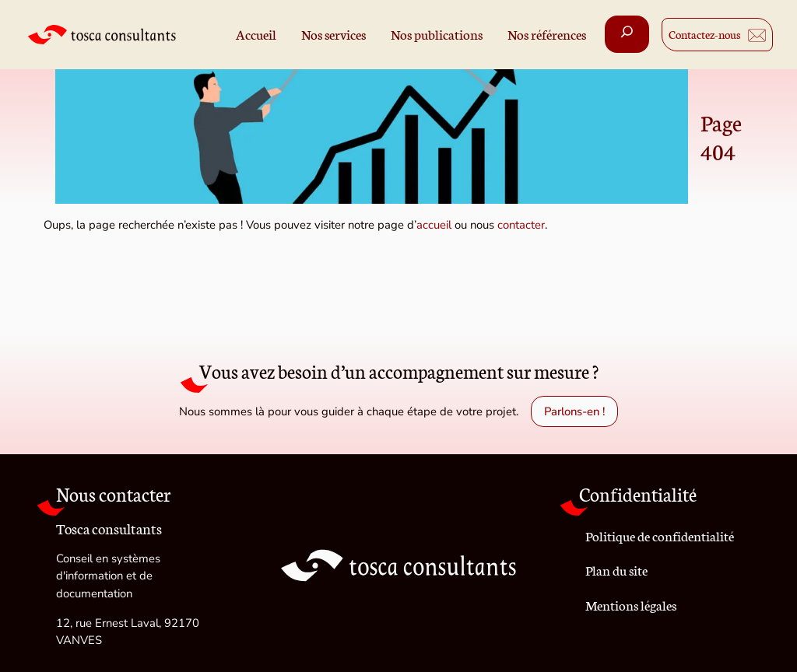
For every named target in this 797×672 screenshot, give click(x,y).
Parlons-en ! (574, 411)
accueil (434, 225)
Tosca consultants (109, 527)
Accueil (256, 34)
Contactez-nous (705, 34)
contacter (521, 225)
